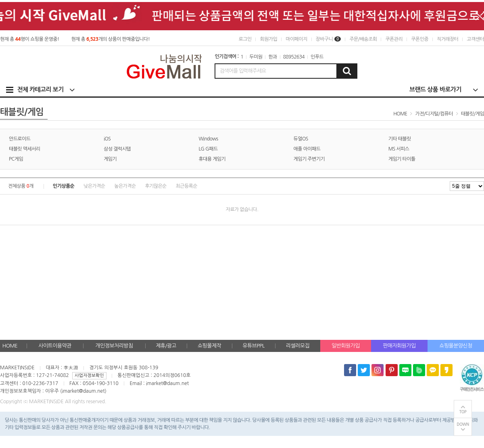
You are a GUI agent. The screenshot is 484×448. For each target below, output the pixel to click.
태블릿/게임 (473, 114)
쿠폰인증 (420, 39)
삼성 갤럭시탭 (117, 149)
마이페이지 (296, 39)
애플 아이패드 (307, 149)
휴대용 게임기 (212, 159)
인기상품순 (64, 186)
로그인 (245, 39)
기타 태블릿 (400, 139)
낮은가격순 (94, 186)
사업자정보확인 (89, 376)
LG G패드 (208, 149)
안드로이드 (20, 139)
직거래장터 (447, 39)
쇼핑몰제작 (209, 346)
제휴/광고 (166, 346)
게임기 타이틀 (402, 159)
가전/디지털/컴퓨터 (434, 114)
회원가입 (268, 39)
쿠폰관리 (394, 39)
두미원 (256, 57)
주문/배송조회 (363, 39)
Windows (208, 139)
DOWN (463, 424)
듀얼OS (301, 139)
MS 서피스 (399, 149)
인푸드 (317, 57)
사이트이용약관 (55, 346)
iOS (107, 139)
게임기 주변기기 (309, 159)
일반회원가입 (346, 346)
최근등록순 (187, 186)
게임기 (110, 159)
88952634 (294, 57)
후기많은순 (155, 186)
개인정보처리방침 (114, 346)
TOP (463, 412)
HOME (10, 346)
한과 (272, 57)
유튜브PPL (253, 346)
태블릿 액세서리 (25, 149)
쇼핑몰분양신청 (456, 346)
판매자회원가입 (399, 346)
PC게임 (16, 159)
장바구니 (329, 39)
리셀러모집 (298, 346)
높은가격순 (125, 186)
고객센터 (475, 39)
